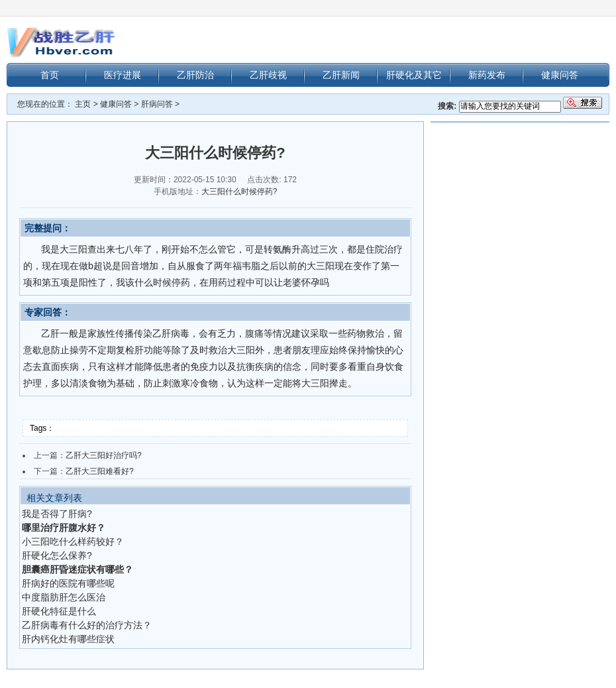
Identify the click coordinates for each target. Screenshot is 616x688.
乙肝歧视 (268, 75)
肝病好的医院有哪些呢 (68, 583)
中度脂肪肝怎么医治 (64, 597)
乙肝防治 (195, 75)
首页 (50, 75)
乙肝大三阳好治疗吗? (104, 455)
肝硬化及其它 (414, 75)
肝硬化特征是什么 (59, 611)
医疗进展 (123, 75)
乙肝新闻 (341, 75)
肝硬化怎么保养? (57, 555)
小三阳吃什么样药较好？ (73, 542)
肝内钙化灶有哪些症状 (68, 639)
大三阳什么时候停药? (239, 192)
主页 (83, 104)
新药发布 (487, 75)
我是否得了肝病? (57, 514)
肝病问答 (157, 104)
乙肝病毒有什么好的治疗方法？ (87, 625)
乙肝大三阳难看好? (100, 471)
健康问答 (560, 75)
